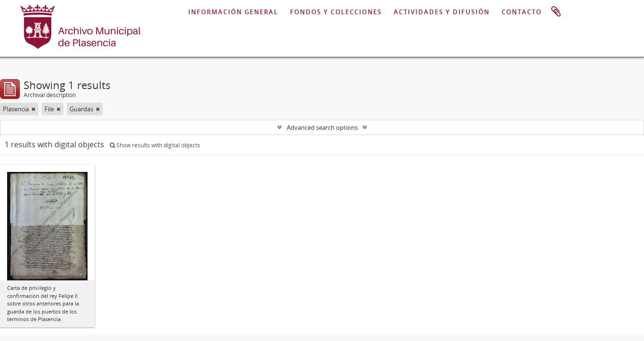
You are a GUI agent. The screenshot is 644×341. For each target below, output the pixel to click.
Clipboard (556, 12)
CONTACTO (522, 12)
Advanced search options (322, 127)
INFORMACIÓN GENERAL (233, 12)
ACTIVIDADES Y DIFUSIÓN (442, 12)
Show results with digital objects (155, 145)
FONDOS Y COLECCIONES (336, 12)
